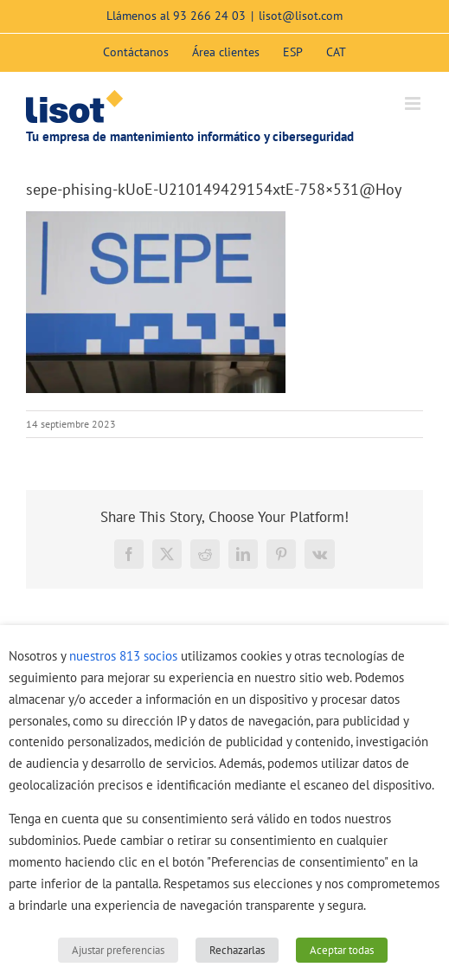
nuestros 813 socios (123, 656)
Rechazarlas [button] (237, 950)
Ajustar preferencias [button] (118, 950)
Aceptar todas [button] (342, 950)
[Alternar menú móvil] (414, 103)
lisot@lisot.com (301, 16)
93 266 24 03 (209, 16)
